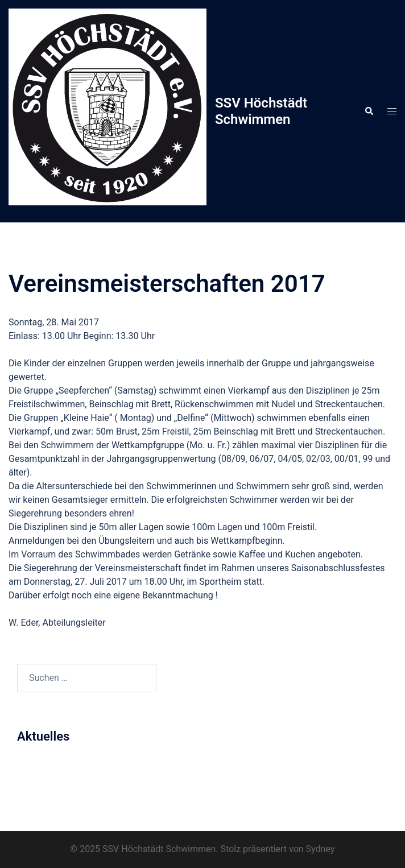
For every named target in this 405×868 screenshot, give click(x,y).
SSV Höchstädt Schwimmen (261, 111)
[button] (369, 111)
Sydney (321, 849)
